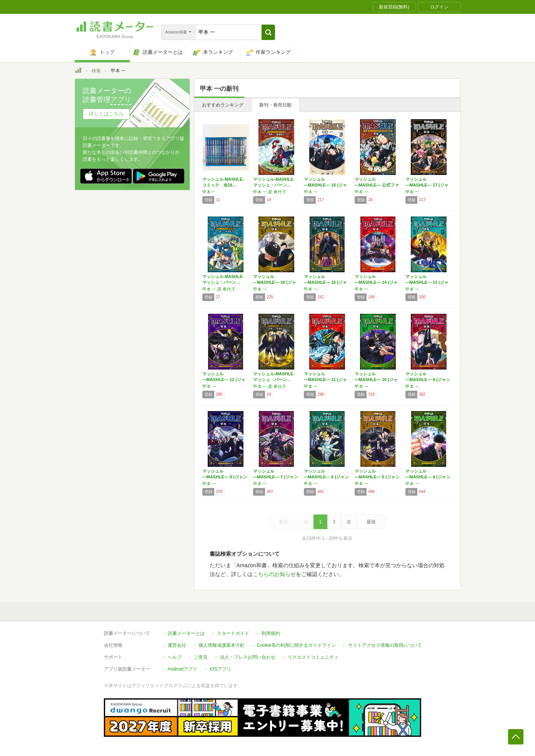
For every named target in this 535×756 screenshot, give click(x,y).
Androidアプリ (182, 669)
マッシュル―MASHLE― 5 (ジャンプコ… (377, 477)
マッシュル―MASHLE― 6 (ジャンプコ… (326, 477)
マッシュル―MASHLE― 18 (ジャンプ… (325, 185)
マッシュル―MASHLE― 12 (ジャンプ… (224, 380)
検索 (96, 71)
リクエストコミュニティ (313, 657)
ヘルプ (175, 657)
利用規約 (271, 633)
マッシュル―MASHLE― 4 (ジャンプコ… (428, 477)
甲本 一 (311, 192)
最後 (371, 522)
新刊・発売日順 (275, 105)
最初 (283, 522)
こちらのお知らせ (274, 574)
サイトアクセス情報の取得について (385, 645)
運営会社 (177, 645)
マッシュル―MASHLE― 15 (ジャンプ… (325, 282)
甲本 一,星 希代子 (270, 192)
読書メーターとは (186, 633)
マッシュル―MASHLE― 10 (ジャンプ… (376, 380)
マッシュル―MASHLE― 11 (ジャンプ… (325, 380)
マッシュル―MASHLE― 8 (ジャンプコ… (225, 477)
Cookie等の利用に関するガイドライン (296, 645)
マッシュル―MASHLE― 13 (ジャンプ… (427, 282)
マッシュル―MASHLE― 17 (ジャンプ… (427, 185)
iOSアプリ (220, 669)
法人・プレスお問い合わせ (248, 657)
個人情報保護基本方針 (222, 645)
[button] (268, 32)
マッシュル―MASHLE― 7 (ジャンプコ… (276, 477)
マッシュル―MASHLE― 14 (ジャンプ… (376, 282)
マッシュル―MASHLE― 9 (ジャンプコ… (428, 380)
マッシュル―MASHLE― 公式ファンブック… (377, 185)
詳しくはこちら (106, 114)
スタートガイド (233, 633)
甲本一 (209, 192)
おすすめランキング (223, 105)
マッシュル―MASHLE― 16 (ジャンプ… (275, 282)
